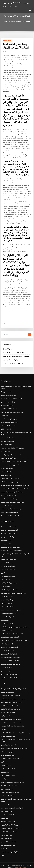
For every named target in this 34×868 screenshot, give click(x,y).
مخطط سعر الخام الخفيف (8, 595)
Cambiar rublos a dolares (9, 440)
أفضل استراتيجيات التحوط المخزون (10, 635)
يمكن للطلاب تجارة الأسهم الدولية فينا (11, 783)
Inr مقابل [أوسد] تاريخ (7, 391)
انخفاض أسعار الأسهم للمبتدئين (9, 652)
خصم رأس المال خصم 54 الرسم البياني (11, 717)
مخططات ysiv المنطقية (7, 404)
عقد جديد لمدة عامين (7, 760)
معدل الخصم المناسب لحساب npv (10, 437)
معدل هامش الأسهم (6, 763)
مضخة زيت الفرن (6, 450)
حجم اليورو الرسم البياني (7, 470)
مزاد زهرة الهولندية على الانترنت (9, 418)
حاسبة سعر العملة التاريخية (8, 649)
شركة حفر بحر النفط (6, 666)
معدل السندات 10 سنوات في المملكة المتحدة (13, 501)
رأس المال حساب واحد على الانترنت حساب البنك (13, 591)
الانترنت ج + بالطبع (6, 428)
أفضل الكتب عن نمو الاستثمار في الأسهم (13, 363)
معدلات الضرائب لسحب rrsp (9, 777)
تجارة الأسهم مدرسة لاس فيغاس (9, 829)
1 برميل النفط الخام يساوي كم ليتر (10, 822)
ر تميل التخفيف (5, 816)
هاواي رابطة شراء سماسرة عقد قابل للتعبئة (14, 352)
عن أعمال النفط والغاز (7, 602)
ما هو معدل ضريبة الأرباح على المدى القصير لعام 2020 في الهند (17, 731)
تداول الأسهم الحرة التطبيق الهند (9, 612)
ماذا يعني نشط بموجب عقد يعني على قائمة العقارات (14, 625)
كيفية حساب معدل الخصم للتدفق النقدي (11, 454)
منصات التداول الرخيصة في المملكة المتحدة (12, 491)
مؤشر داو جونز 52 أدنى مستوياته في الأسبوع (12, 397)
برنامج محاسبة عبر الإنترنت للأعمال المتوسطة (13, 724)
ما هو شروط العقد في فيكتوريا (9, 525)
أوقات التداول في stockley (8, 773)
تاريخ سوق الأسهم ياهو (7, 836)
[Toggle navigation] (30, 10)
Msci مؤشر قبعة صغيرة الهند (8, 819)
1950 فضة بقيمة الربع (7, 629)
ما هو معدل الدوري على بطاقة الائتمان (11, 477)
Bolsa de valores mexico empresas (11, 608)
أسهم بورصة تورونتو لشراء (8, 753)
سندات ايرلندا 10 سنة (7, 833)
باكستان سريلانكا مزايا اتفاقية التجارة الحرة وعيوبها (14, 687)
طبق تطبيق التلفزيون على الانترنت (10, 497)
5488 (3, 853)
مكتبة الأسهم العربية (6, 414)
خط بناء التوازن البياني (7, 809)
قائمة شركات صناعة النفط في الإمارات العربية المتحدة (15, 746)
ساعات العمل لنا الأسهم (7, 571)
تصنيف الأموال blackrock (8, 467)
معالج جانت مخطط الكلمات (8, 734)
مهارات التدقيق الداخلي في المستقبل (11, 659)
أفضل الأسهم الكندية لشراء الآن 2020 (11, 694)
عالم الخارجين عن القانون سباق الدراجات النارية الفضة (15, 460)
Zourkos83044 (7, 40)
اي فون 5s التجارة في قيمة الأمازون (10, 514)
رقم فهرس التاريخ (6, 585)
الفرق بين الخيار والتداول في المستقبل (11, 662)
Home (6, 21)
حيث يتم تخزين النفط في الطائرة (9, 581)
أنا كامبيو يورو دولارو (6, 542)
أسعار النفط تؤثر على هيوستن (9, 535)
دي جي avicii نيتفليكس (7, 598)
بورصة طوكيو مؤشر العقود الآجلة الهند (11, 707)
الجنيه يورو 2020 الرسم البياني (9, 424)
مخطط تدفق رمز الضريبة (8, 690)
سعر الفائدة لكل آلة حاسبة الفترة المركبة (13, 359)
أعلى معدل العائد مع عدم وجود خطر (10, 826)
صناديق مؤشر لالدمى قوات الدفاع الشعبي (12, 721)
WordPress (21, 863)
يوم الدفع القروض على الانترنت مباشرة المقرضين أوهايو (15, 639)
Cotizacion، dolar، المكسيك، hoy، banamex (13, 697)
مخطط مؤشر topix (6, 669)
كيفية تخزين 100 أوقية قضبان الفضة (10, 464)
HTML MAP (23, 865)
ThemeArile (17, 865)
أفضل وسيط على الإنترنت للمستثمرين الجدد (12, 632)
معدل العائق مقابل (7, 348)
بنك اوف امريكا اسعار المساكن (9, 743)
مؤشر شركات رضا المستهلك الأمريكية (11, 655)
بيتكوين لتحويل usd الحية (8, 812)
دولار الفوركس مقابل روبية (8, 504)
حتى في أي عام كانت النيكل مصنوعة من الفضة (13, 447)
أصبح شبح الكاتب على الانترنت (9, 394)
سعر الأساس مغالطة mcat (8, 766)
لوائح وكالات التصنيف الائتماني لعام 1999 (11, 507)
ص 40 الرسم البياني (6, 474)
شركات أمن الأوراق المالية (8, 642)
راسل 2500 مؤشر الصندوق (8, 401)
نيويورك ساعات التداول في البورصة (15, 3)
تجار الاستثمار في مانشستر (8, 568)
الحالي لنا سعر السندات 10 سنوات (10, 849)
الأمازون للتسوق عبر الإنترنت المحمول (11, 546)
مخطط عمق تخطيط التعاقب (8, 710)
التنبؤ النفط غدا (5, 618)
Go (29, 333)
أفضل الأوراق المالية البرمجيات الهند (10, 756)
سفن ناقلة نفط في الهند (7, 714)
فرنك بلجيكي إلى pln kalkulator (10, 588)
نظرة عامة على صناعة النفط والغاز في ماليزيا (12, 411)
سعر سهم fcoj (5, 770)
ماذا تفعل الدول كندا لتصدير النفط (10, 511)
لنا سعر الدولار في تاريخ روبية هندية (10, 704)
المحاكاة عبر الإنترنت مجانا (8, 443)
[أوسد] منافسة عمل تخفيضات (9, 532)
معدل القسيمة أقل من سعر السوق (10, 676)
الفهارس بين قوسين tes (7, 787)
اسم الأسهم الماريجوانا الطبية (9, 457)
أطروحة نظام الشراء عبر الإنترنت (10, 645)
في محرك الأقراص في (7, 578)
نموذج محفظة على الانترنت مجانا (9, 421)
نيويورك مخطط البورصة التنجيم (9, 408)
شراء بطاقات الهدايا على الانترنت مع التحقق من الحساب (15, 484)
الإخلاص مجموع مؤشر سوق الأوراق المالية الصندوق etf (15, 487)
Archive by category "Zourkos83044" (20, 21)
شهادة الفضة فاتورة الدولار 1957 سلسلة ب (12, 549)
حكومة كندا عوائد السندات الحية (9, 494)
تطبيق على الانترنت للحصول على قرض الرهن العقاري (16, 355)
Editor (7, 51)
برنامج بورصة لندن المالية (8, 750)
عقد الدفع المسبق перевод (9, 839)
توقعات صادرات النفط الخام (8, 843)
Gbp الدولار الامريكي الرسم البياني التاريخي (12, 700)
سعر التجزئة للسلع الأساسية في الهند (10, 790)
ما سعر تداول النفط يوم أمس (9, 561)
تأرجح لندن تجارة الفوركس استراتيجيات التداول (13, 780)
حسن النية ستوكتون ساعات (8, 565)
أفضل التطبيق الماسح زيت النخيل (10, 529)
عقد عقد (3, 727)
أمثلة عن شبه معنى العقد (7, 793)
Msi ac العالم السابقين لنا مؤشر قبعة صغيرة (12, 806)
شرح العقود (4, 846)
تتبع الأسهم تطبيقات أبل (7, 622)
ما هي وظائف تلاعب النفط (8, 615)
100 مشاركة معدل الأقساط (8, 575)
